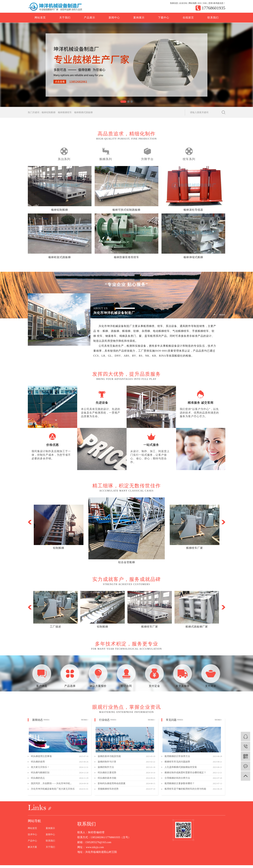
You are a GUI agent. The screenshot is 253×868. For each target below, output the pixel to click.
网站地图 (193, 3)
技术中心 (32, 835)
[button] (123, 102)
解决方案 (32, 847)
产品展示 (90, 18)
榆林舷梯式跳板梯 (83, 112)
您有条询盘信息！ (217, 3)
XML (205, 3)
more (222, 315)
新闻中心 (114, 18)
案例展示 (139, 18)
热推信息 (174, 3)
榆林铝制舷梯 (49, 112)
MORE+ (85, 720)
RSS (200, 3)
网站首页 (40, 18)
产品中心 (32, 841)
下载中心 (164, 18)
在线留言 (188, 18)
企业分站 (183, 3)
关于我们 (65, 18)
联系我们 (213, 18)
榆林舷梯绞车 (65, 112)
